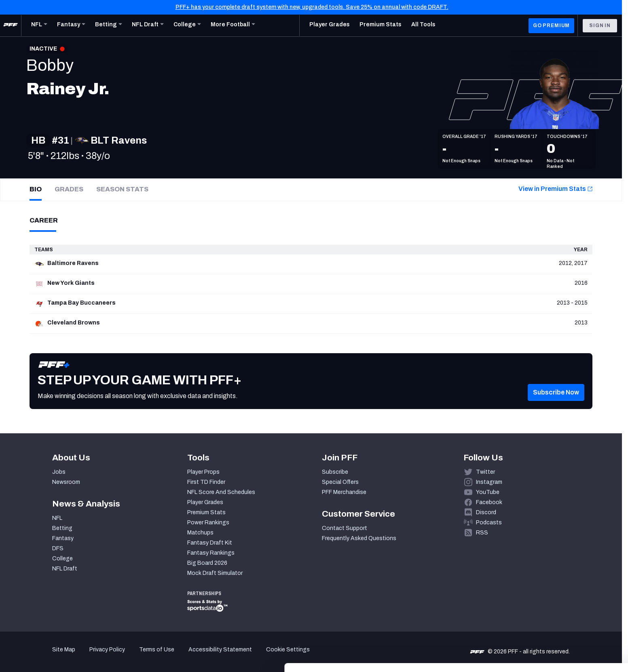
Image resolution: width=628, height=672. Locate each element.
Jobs (59, 472)
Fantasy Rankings (211, 553)
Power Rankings (208, 523)
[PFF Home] (11, 25)
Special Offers (340, 482)
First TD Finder (206, 482)
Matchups (200, 533)
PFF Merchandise (344, 492)
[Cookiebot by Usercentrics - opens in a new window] (52, 656)
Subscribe (335, 472)
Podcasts (489, 523)
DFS (58, 548)
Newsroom (66, 482)
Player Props (203, 472)
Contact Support (345, 528)
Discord (486, 512)
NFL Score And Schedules (221, 492)
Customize (561, 622)
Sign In (600, 25)
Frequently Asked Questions (359, 538)
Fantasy (63, 538)
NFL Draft (65, 569)
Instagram (489, 482)
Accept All (561, 598)
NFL (57, 518)
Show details (125, 656)
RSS (482, 533)
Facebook (489, 502)
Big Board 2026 (207, 563)
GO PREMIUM (551, 25)
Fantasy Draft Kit (210, 543)
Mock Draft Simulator (215, 573)
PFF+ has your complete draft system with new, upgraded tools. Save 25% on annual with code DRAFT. (312, 7)
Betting (62, 528)
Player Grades (205, 502)
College (62, 559)
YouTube (488, 492)
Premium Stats (206, 512)
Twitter (485, 472)
